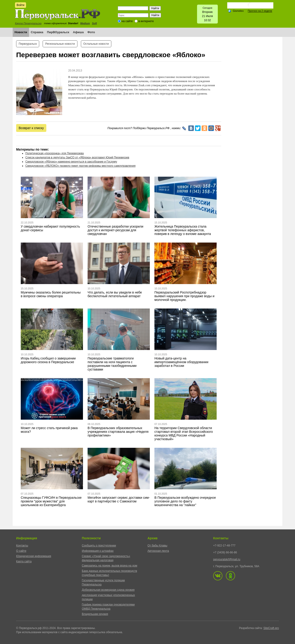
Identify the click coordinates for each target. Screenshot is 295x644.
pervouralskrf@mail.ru (227, 559)
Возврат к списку (31, 128)
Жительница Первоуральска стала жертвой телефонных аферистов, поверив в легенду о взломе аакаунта (183, 230)
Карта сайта (24, 561)
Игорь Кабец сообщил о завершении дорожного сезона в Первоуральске (48, 360)
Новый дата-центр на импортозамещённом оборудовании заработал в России (181, 362)
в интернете (146, 21)
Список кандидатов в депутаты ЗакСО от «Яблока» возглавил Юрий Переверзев (77, 157)
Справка (37, 32)
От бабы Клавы (157, 546)
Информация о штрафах (98, 551)
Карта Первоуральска (28, 23)
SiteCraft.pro (271, 628)
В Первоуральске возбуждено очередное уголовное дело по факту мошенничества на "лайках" (185, 501)
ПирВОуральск (58, 32)
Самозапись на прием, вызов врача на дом (109, 566)
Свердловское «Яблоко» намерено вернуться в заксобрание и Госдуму (71, 162)
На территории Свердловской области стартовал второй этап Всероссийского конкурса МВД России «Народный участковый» (184, 433)
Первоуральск (28, 44)
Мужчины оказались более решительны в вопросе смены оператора (51, 294)
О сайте (21, 551)
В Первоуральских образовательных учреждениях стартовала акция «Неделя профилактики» (118, 432)
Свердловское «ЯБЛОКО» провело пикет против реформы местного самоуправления (80, 166)
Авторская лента (158, 551)
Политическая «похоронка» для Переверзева (55, 153)
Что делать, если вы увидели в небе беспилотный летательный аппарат (115, 294)
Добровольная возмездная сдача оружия (108, 590)
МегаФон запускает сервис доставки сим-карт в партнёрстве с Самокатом (119, 499)
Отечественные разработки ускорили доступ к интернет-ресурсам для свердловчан (115, 230)
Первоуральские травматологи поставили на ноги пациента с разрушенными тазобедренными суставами (112, 364)
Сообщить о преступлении (99, 546)
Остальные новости (96, 44)
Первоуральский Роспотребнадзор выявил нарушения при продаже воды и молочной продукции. (184, 296)
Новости (21, 32)
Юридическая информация (34, 556)
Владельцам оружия (95, 614)
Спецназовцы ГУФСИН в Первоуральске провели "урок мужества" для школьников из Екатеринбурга (51, 501)
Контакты (22, 546)
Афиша (78, 32)
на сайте (127, 21)
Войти (21, 5)
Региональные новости (60, 44)
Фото (91, 32)
